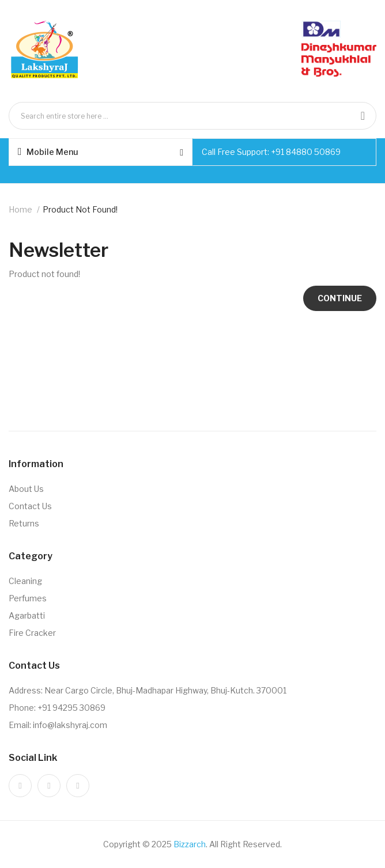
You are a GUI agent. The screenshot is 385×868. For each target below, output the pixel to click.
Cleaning (25, 581)
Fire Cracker (32, 633)
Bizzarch (190, 844)
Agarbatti (27, 615)
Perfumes (28, 598)
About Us (26, 489)
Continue (340, 298)
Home (20, 209)
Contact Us (30, 506)
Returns (24, 523)
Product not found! (80, 209)
